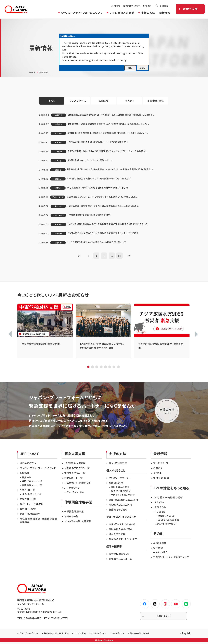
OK (130, 68)
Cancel (142, 68)
